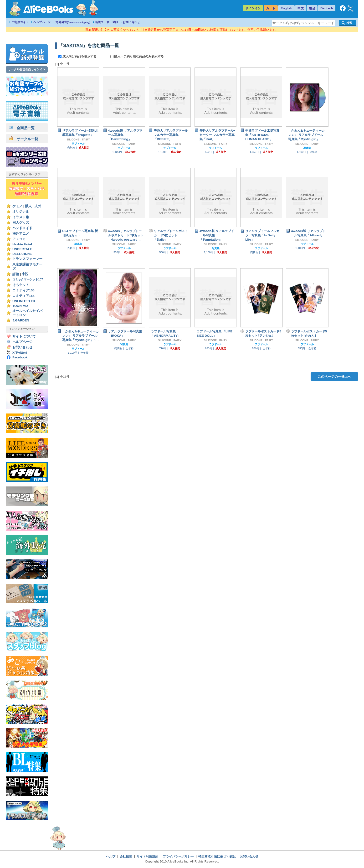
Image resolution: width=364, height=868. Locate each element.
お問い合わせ (131, 22)
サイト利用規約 (147, 856)
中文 (301, 8)
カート (271, 8)
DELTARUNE (22, 254)
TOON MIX (20, 306)
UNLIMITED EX (24, 301)
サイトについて (24, 336)
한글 (312, 8)
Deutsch (327, 8)
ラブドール (78, 144)
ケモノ (17, 206)
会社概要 (126, 856)
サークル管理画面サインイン (27, 69)
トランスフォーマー (27, 259)
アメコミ (19, 239)
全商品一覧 (22, 128)
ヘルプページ (42, 22)
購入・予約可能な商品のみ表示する (137, 56)
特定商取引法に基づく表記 (217, 856)
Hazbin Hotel (22, 244)
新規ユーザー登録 (107, 22)
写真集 (307, 148)
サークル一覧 (24, 139)
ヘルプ (111, 856)
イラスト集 (21, 217)
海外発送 (73, 22)
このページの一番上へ (334, 377)
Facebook (20, 357)
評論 (16, 274)
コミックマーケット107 (28, 279)
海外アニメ (21, 234)
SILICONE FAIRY (78, 139)
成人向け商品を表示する (78, 56)
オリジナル (21, 212)
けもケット (21, 285)
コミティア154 (23, 296)
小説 (25, 274)
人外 (38, 206)
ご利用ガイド (20, 22)
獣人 (28, 206)
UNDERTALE (22, 249)
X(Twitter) (20, 353)
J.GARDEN (21, 320)
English (286, 8)
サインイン (253, 8)
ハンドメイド (22, 228)
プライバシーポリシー (178, 856)
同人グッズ (21, 223)
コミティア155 (23, 290)
